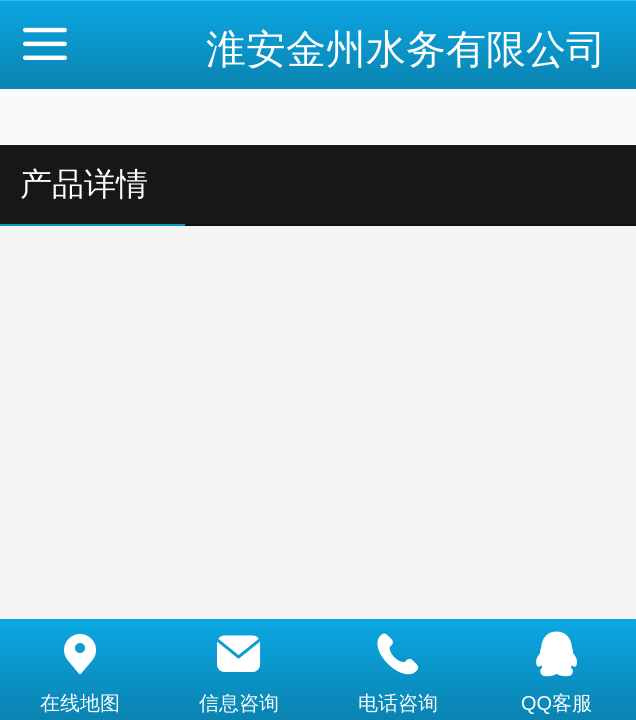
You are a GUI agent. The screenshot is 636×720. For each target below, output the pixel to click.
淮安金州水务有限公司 (406, 49)
